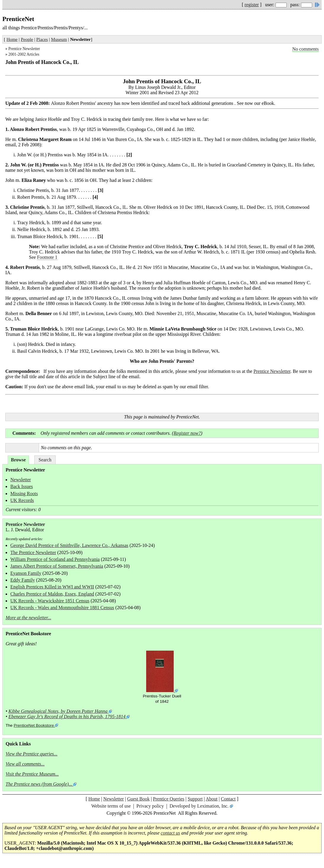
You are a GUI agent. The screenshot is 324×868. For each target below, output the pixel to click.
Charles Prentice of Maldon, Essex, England (52, 594)
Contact (228, 799)
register (252, 5)
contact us (170, 833)
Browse (18, 460)
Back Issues (22, 486)
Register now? (187, 433)
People (27, 39)
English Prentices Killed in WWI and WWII (52, 587)
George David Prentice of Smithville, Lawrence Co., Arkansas (69, 545)
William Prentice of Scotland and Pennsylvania (55, 559)
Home (12, 39)
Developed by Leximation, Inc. (199, 806)
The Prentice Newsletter (33, 552)
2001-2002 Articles (24, 54)
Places (42, 39)
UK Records (22, 500)
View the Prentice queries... (32, 754)
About (212, 799)
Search (45, 460)
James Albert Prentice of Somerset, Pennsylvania (57, 566)
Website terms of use (111, 806)
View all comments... (25, 764)
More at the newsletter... (28, 618)
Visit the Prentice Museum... (32, 774)
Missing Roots (24, 494)
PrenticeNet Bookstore (34, 725)
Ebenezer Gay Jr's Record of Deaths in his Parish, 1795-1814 (67, 717)
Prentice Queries (169, 799)
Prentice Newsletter (24, 49)
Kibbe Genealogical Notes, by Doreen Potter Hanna (58, 711)
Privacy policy (150, 806)
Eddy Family (23, 580)
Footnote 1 (47, 257)
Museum (59, 39)
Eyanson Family (26, 573)
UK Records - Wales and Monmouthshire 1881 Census (62, 608)
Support (195, 799)
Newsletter (21, 480)
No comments (306, 49)
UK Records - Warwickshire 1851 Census (50, 601)
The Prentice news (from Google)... (39, 784)
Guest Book (138, 799)
